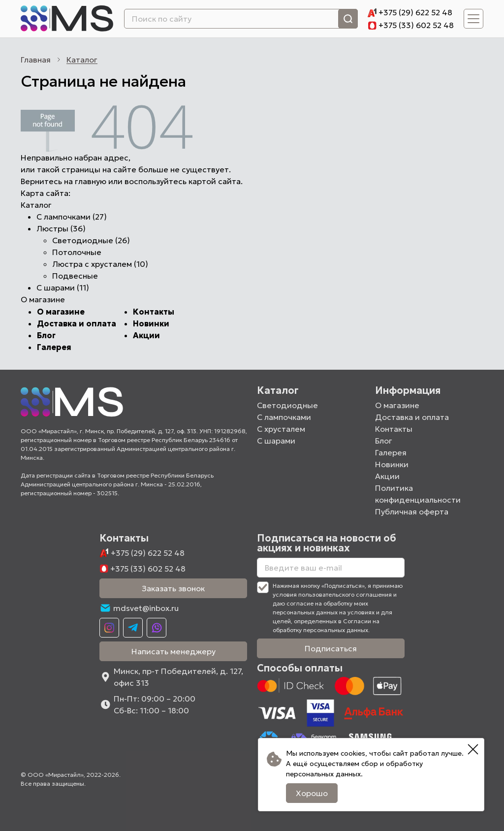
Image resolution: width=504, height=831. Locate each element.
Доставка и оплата (77, 323)
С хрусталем (281, 429)
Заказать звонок (173, 588)
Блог (46, 335)
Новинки (151, 323)
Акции (146, 335)
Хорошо (312, 793)
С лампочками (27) (72, 217)
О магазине (61, 312)
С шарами (276, 441)
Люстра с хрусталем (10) (100, 264)
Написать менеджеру (173, 651)
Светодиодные (287, 405)
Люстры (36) (61, 228)
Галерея (54, 347)
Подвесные (75, 276)
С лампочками (284, 417)
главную (91, 181)
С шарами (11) (63, 288)
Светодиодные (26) (91, 240)
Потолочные (77, 252)
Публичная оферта (412, 511)
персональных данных (323, 774)
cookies (353, 753)
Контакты (154, 312)
